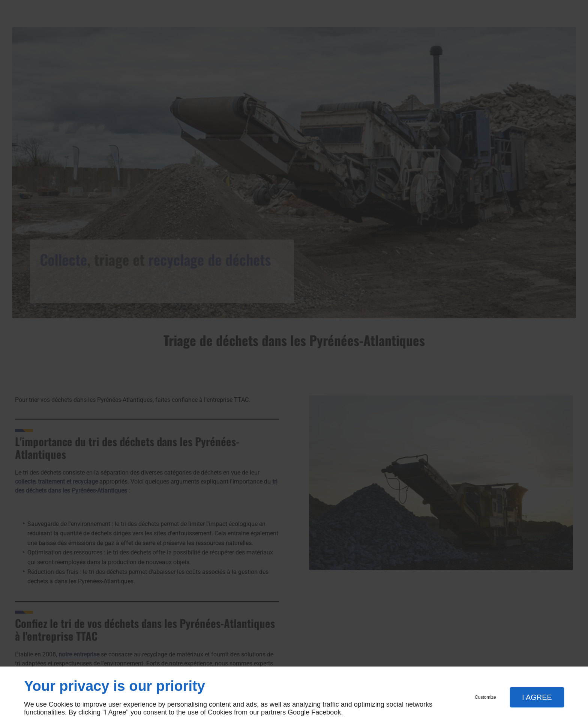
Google (298, 712)
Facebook (326, 712)
